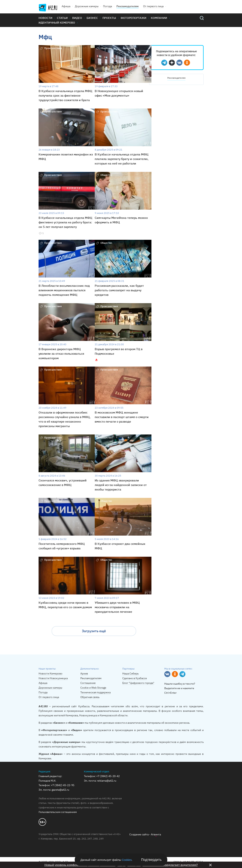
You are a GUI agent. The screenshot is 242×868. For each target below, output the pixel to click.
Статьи (62, 18)
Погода (107, 6)
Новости (45, 18)
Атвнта (156, 835)
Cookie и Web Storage (93, 688)
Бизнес (92, 18)
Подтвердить (151, 860)
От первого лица (153, 6)
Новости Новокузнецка (53, 678)
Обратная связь (90, 697)
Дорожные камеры (87, 6)
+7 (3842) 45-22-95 (63, 785)
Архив (84, 673)
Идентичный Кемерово (57, 23)
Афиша (66, 6)
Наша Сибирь (130, 673)
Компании (159, 18)
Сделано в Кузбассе (135, 678)
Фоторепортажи (133, 18)
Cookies (127, 860)
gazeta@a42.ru (60, 790)
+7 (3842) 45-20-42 (108, 776)
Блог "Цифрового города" (138, 683)
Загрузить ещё (94, 631)
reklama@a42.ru (107, 781)
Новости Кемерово (50, 673)
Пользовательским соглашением (58, 812)
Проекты (109, 18)
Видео (77, 18)
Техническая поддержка (95, 692)
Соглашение (88, 683)
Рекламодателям (128, 6)
